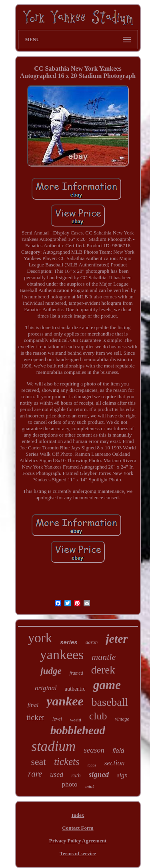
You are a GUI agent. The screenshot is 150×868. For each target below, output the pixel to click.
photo (70, 784)
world (76, 720)
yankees (62, 654)
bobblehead (78, 730)
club (98, 716)
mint (89, 786)
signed (99, 774)
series (69, 642)
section (114, 763)
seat (39, 762)
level (57, 719)
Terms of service (78, 853)
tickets (67, 762)
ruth (76, 776)
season (94, 750)
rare (35, 774)
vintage (122, 719)
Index (78, 815)
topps (92, 765)
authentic (75, 689)
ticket (35, 717)
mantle (104, 657)
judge (51, 671)
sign (122, 775)
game (107, 685)
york (40, 638)
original (46, 688)
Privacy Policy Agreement (78, 841)
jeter (117, 639)
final (33, 705)
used (57, 775)
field (118, 751)
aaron (92, 642)
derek (103, 670)
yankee (65, 701)
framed (76, 673)
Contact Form (78, 828)
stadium (54, 746)
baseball (110, 702)
